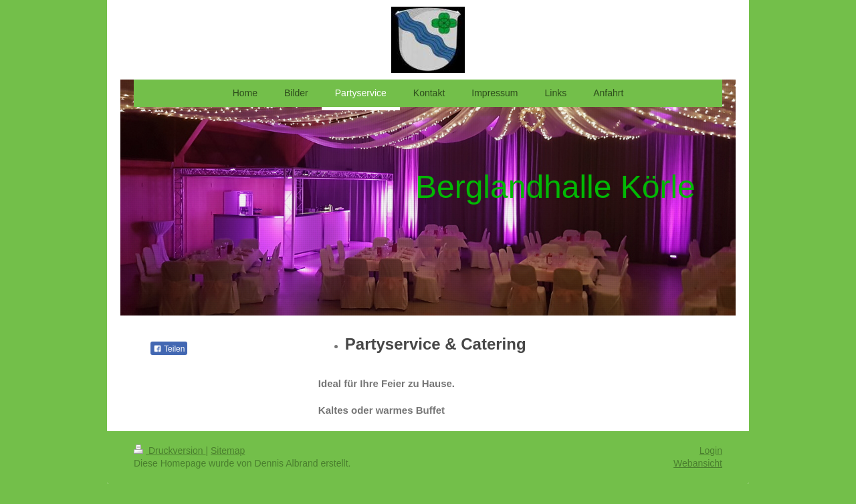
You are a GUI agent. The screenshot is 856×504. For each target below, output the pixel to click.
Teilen (169, 349)
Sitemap (228, 451)
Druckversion (170, 451)
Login (711, 451)
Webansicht (698, 463)
